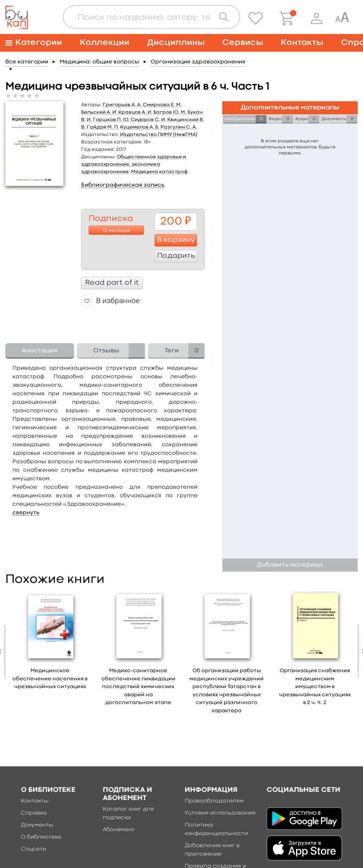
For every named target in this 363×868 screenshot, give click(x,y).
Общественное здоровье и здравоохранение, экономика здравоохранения (134, 164)
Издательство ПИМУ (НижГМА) (159, 135)
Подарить (176, 256)
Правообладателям (214, 801)
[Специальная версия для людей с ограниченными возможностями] (342, 18)
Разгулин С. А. (179, 127)
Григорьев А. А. (122, 105)
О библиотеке (41, 837)
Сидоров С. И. (149, 120)
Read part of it (112, 283)
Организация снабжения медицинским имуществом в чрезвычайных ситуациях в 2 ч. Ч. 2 (315, 687)
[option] (50, 643)
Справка (34, 813)
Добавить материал (290, 565)
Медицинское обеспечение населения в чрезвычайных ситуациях (50, 679)
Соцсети (33, 849)
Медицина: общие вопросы (99, 62)
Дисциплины (176, 43)
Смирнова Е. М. (162, 105)
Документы (37, 825)
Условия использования (220, 813)
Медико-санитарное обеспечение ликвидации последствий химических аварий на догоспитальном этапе (138, 687)
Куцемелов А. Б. (140, 127)
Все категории (27, 62)
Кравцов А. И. (135, 112)
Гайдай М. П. (103, 127)
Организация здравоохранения (198, 62)
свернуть (26, 513)
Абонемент (119, 830)
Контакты (302, 43)
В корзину (176, 240)
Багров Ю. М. (170, 112)
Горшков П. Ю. (111, 120)
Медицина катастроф (159, 172)
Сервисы (243, 43)
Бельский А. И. (99, 112)
